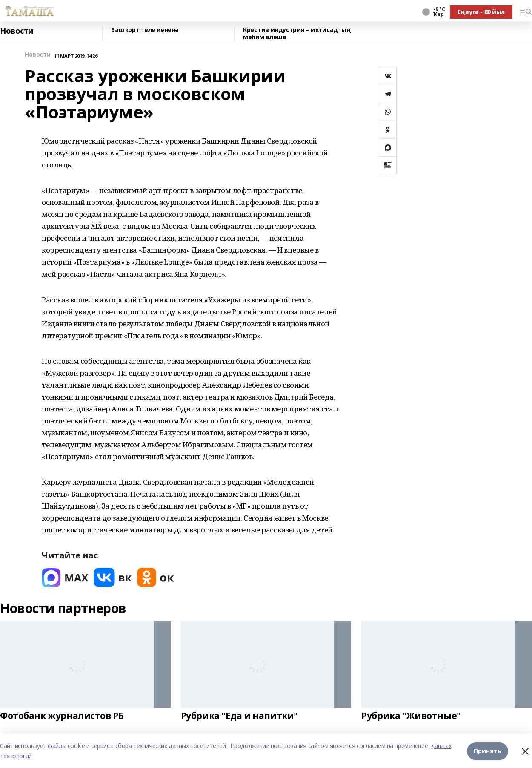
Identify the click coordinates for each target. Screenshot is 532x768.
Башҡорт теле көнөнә (145, 30)
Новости (17, 31)
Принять (488, 751)
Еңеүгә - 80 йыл (481, 12)
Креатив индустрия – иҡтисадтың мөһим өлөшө (297, 33)
